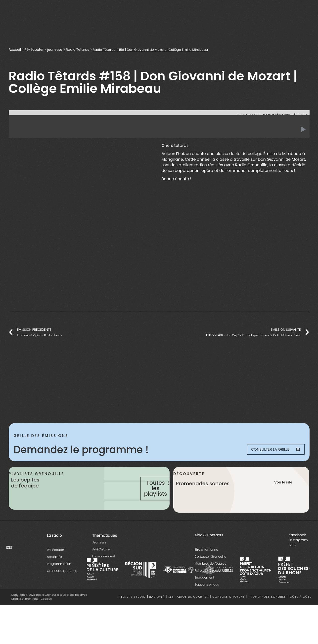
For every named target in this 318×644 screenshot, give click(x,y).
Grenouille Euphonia (62, 585)
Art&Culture (101, 563)
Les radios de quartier (189, 611)
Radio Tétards (78, 50)
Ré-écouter (34, 50)
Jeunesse (99, 557)
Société (98, 577)
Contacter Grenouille (210, 571)
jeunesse (55, 50)
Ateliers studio (132, 611)
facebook (298, 549)
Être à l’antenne (206, 564)
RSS (293, 559)
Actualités (54, 571)
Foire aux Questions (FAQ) (214, 585)
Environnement (104, 570)
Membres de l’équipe (210, 578)
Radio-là (157, 611)
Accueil (15, 50)
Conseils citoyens (228, 611)
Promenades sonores (267, 611)
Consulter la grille (273, 450)
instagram (299, 554)
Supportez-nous (207, 599)
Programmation (59, 578)
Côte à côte (300, 611)
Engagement (204, 592)
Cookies (46, 613)
